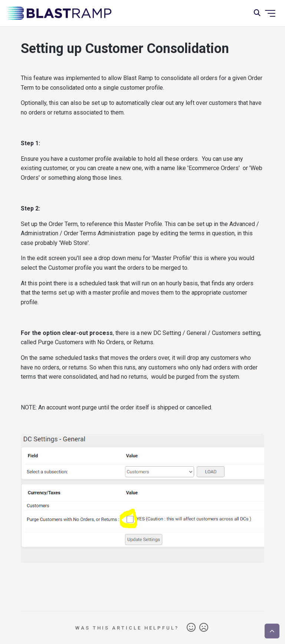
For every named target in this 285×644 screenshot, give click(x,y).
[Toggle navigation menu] (270, 13)
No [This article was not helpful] (204, 628)
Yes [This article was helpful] (191, 628)
